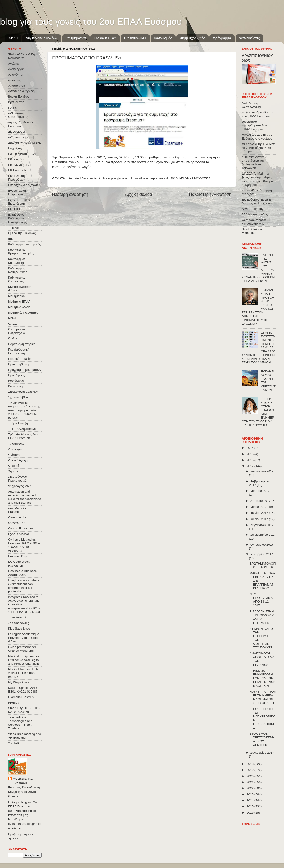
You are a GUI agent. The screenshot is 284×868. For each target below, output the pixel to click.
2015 (251, 454)
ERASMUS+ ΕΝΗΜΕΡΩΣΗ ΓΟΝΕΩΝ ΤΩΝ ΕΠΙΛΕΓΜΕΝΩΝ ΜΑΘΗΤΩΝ (263, 678)
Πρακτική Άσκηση (20, 364)
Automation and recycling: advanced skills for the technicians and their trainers (25, 497)
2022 (251, 788)
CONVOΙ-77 (17, 523)
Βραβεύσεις (16, 102)
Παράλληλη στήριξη (22, 344)
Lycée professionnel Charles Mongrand (22, 649)
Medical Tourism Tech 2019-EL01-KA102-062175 (23, 673)
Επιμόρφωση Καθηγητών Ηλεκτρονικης (17, 218)
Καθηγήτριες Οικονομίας (17, 279)
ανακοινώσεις (249, 38)
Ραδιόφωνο (16, 381)
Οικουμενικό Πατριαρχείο (17, 331)
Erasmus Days (18, 556)
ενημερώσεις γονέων (42, 38)
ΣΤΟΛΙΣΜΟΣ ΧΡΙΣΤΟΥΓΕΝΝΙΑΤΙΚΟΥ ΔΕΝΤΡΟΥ (263, 739)
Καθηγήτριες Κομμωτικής (17, 261)
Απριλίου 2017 (261, 501)
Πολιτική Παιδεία (19, 359)
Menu (13, 38)
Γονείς (12, 108)
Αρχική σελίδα (139, 194)
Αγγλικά (13, 64)
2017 (251, 466)
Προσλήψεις (17, 375)
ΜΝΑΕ (13, 318)
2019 (251, 770)
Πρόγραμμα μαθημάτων (25, 370)
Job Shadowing (19, 623)
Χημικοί (13, 471)
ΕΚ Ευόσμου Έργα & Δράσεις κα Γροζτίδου (257, 201)
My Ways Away (19, 682)
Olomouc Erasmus (21, 697)
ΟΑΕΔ (12, 324)
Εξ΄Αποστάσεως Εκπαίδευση (19, 202)
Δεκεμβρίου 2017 (262, 753)
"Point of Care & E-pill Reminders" (23, 56)
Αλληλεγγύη (16, 69)
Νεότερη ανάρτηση (70, 194)
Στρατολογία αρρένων (23, 392)
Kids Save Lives (19, 629)
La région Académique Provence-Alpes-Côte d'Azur (24, 638)
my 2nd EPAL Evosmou (23, 781)
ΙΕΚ (11, 239)
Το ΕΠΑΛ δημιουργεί (22, 429)
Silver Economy (253, 209)
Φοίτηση (14, 455)
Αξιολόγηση (16, 75)
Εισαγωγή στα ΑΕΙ (21, 165)
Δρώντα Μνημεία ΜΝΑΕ (25, 143)
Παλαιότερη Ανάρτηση (210, 194)
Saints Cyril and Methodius (253, 231)
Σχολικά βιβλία (18, 397)
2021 (251, 782)
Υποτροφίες (16, 444)
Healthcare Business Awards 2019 (22, 573)
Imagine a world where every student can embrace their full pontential (24, 586)
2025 (251, 806)
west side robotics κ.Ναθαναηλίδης (254, 222)
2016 (251, 460)
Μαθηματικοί (17, 296)
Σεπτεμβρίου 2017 (263, 535)
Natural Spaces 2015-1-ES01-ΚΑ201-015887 (25, 690)
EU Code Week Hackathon (19, 563)
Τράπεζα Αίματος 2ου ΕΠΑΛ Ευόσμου (23, 436)
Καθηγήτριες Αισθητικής (24, 244)
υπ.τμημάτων (76, 38)
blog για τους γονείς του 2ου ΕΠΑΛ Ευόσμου (91, 22)
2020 (251, 776)
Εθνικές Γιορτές (19, 159)
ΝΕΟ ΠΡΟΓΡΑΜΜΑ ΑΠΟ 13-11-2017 (261, 600)
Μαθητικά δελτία (19, 307)
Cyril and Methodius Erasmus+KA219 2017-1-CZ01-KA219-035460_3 (24, 545)
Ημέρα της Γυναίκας (22, 233)
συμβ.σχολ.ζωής (192, 38)
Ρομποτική (15, 386)
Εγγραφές (15, 148)
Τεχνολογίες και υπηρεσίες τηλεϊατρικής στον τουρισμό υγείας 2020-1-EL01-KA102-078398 (24, 410)
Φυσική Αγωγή (18, 460)
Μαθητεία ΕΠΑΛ (19, 302)
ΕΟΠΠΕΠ (15, 209)
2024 (251, 800)
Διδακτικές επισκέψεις (23, 137)
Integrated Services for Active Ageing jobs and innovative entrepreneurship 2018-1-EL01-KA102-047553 (139, 178)
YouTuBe (14, 743)
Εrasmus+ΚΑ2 (105, 38)
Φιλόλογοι (15, 449)
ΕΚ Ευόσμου (17, 170)
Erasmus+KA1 (135, 38)
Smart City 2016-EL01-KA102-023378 (24, 710)
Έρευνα (13, 228)
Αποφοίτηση (17, 86)
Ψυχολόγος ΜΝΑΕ (21, 486)
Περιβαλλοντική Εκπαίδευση (19, 351)
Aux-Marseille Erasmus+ (18, 510)
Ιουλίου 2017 (260, 519)
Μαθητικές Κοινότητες (23, 313)
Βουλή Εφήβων (19, 97)
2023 (251, 794)
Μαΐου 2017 (259, 507)
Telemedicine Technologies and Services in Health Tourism (21, 723)
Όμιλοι (12, 338)
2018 (251, 764)
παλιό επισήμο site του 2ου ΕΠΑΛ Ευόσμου (257, 114)
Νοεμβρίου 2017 (262, 554)
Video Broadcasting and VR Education (25, 736)
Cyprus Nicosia (19, 534)
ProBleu (14, 703)
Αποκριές (15, 80)
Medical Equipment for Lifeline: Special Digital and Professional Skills (24, 660)
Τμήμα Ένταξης (19, 423)
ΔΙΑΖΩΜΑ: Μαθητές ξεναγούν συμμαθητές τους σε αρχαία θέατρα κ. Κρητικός (257, 179)
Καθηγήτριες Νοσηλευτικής (18, 270)
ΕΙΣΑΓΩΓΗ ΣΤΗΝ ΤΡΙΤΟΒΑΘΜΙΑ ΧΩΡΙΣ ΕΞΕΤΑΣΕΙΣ (262, 617)
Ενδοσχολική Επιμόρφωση (17, 192)
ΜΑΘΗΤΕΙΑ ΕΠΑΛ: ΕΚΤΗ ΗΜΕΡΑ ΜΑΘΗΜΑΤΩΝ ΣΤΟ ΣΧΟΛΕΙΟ (263, 697)
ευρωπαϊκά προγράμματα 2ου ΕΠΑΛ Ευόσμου (254, 125)
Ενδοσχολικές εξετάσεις (24, 185)
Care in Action (18, 517)
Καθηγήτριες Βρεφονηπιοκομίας (21, 251)
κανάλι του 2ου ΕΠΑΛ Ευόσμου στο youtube (257, 136)
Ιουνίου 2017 (260, 513)
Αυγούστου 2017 (262, 525)
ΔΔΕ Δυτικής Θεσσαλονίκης (18, 115)
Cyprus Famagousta (22, 528)
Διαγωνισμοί (17, 132)
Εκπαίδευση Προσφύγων (17, 178)
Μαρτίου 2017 (260, 491)
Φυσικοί (14, 466)
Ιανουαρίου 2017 (262, 471)
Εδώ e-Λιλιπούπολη (22, 154)
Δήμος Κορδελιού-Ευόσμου (21, 124)
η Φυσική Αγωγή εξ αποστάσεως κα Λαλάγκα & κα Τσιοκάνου (255, 163)
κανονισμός (163, 38)
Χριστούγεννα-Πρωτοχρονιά (18, 478)
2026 (251, 813)
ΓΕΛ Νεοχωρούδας (255, 214)
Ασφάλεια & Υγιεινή (21, 91)
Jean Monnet (17, 617)
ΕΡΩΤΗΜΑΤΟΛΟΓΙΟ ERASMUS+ (263, 565)
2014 (251, 448)
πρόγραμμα (222, 38)
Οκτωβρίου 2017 (262, 545)
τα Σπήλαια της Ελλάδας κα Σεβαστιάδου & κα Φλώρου (258, 148)
